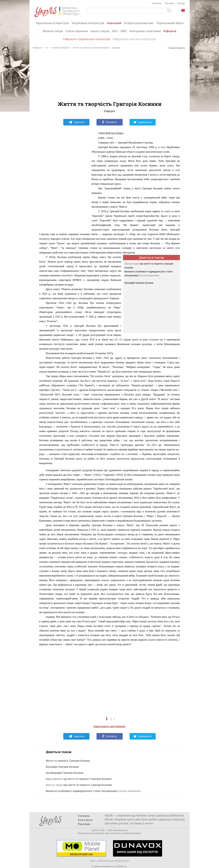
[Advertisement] (110, 75)
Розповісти (110, 122)
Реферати (170, 31)
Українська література (52, 23)
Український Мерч (170, 23)
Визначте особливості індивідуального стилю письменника (81, 791)
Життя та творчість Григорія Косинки (68, 761)
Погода (181, 3)
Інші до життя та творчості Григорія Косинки (79, 779)
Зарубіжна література (88, 23)
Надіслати (76, 122)
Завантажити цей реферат (109, 726)
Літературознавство (139, 23)
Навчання (114, 24)
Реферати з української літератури (87, 39)
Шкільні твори (53, 31)
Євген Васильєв (120, 830)
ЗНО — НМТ (119, 31)
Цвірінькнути (143, 122)
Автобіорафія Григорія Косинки (65, 773)
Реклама (169, 3)
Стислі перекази (76, 31)
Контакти (157, 3)
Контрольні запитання (145, 31)
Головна (84, 816)
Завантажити (175, 48)
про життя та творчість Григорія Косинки (79, 785)
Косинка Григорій (60, 48)
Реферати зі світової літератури (134, 39)
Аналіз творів (100, 31)
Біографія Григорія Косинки (139, 283)
